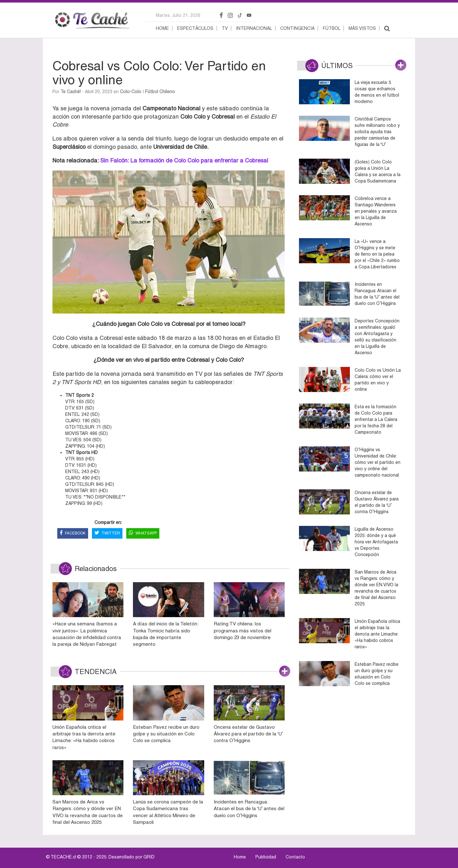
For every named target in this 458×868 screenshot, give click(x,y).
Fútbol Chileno (160, 92)
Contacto (295, 857)
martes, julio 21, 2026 (178, 15)
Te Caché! (71, 92)
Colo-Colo (131, 92)
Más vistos (362, 28)
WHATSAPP (143, 533)
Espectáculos (195, 28)
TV (225, 28)
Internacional (254, 28)
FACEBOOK (73, 533)
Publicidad (266, 857)
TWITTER (107, 533)
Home (162, 28)
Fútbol (332, 28)
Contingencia (297, 28)
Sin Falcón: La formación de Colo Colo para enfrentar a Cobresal (183, 160)
